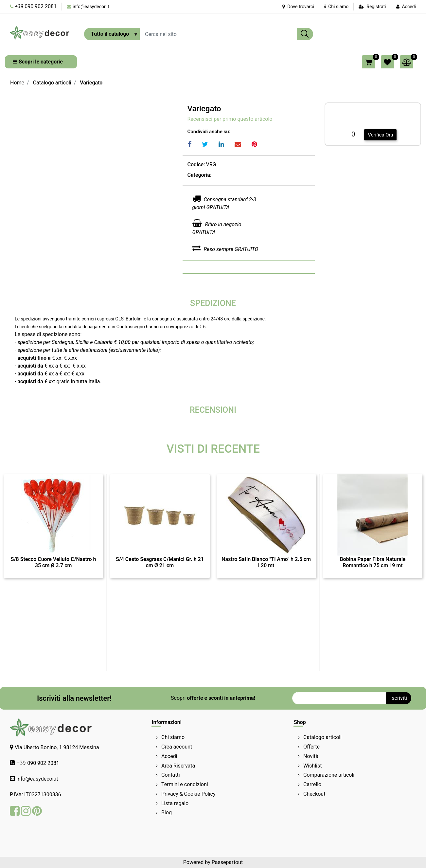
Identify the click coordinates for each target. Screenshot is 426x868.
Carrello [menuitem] (312, 784)
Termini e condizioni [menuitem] (185, 784)
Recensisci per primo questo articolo (230, 119)
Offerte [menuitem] (311, 747)
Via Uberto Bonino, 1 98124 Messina (57, 747)
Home (17, 83)
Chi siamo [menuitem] (173, 737)
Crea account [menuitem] (177, 747)
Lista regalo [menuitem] (175, 803)
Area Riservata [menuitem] (178, 766)
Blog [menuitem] (167, 813)
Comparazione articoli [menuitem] (329, 775)
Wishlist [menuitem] (312, 766)
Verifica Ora (380, 135)
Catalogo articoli (52, 83)
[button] (305, 34)
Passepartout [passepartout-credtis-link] (227, 862)
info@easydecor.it (91, 7)
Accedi (409, 7)
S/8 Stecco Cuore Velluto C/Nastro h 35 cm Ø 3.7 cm (53, 562)
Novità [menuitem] (311, 756)
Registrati (376, 7)
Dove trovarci (298, 7)
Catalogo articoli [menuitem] (322, 737)
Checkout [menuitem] (314, 794)
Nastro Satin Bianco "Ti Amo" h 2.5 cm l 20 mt (266, 562)
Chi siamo (337, 7)
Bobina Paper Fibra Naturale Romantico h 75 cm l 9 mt (373, 562)
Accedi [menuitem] (169, 756)
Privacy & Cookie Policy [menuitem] (188, 794)
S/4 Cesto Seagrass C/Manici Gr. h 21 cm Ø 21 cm (160, 562)
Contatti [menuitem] (171, 775)
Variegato (91, 83)
